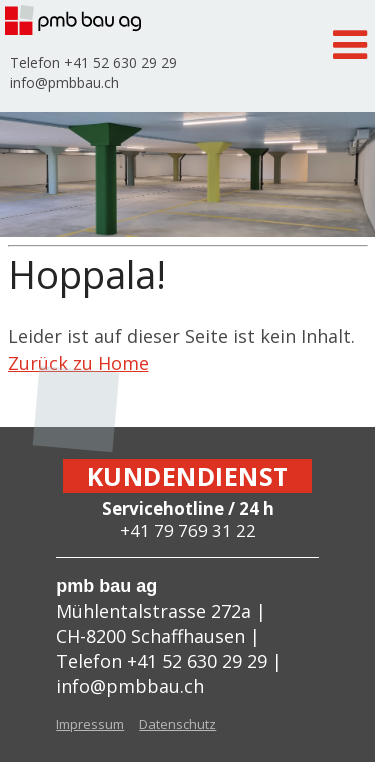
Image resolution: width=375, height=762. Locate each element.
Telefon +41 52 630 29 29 (93, 62)
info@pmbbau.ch (64, 82)
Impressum (90, 724)
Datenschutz (177, 724)
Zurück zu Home (78, 363)
